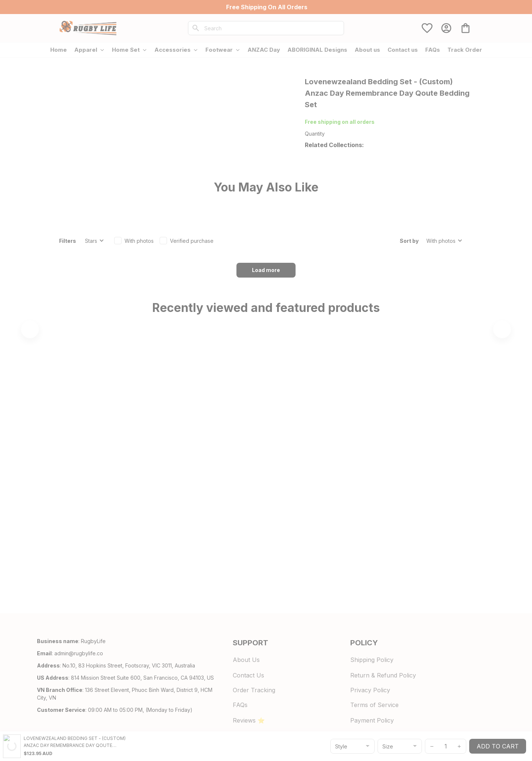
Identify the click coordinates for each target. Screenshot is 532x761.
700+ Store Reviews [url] (369, 122)
